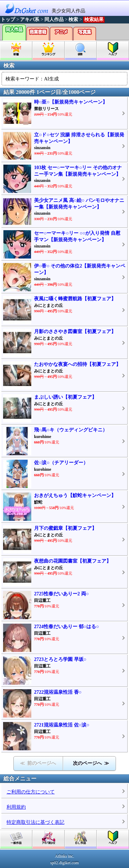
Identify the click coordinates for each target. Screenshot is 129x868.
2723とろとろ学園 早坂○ (60, 659)
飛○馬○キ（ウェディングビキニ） (71, 430)
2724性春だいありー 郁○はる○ (66, 627)
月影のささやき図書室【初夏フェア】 (75, 331)
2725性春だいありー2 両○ (61, 594)
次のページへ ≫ (91, 763)
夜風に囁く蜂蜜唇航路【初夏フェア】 (75, 299)
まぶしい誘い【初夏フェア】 (65, 397)
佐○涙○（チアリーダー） (61, 463)
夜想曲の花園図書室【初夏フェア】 (73, 561)
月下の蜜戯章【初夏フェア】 (65, 528)
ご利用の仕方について (31, 792)
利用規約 (16, 807)
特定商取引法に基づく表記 (35, 822)
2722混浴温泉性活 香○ (58, 692)
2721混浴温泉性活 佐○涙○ (62, 725)
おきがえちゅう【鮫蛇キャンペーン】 (75, 495)
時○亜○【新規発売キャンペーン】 (71, 102)
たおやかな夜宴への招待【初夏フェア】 (77, 364)
